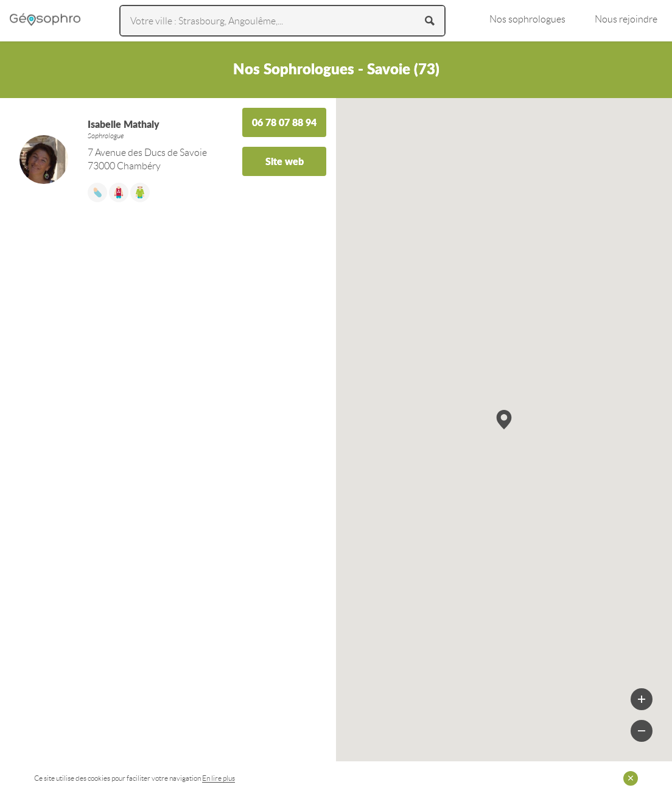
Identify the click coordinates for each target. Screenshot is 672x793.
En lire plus (219, 778)
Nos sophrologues (527, 19)
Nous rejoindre (626, 19)
